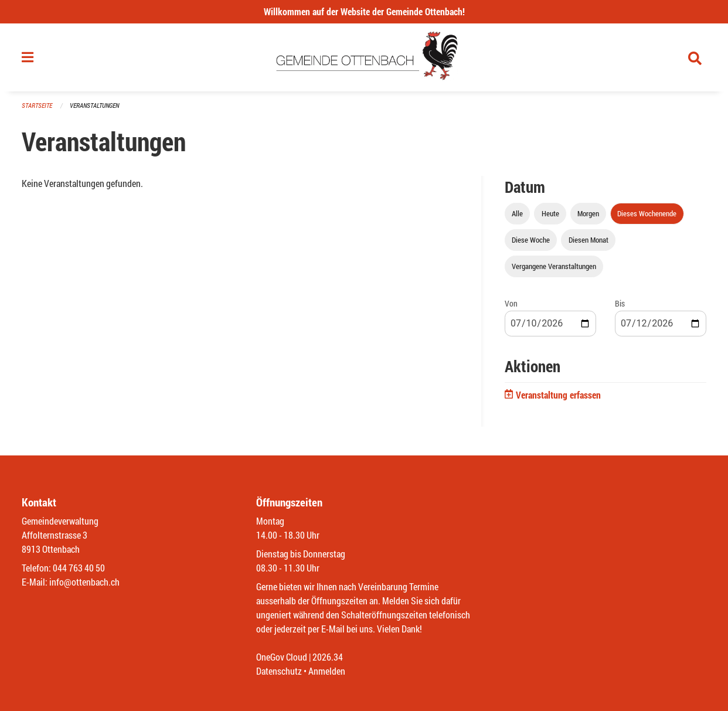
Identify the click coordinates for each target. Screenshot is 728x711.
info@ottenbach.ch (84, 582)
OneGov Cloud (282, 657)
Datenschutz (279, 671)
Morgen (588, 213)
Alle (517, 213)
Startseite (37, 105)
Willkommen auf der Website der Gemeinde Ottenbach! (364, 11)
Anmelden (327, 671)
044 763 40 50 (79, 568)
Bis (620, 303)
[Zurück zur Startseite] (364, 57)
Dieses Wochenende (647, 213)
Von (511, 303)
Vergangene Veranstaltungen (554, 266)
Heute (550, 213)
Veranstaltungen (94, 105)
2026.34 (328, 657)
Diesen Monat (588, 240)
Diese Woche (531, 240)
